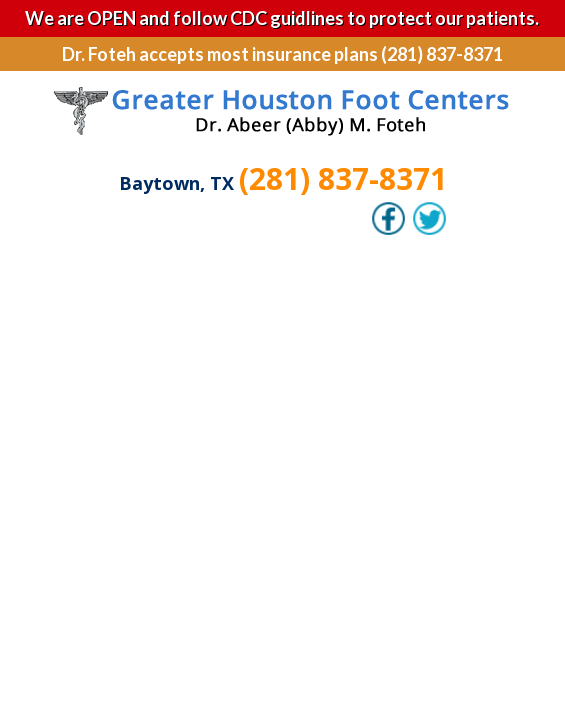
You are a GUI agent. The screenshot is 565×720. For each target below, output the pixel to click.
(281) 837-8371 (343, 178)
